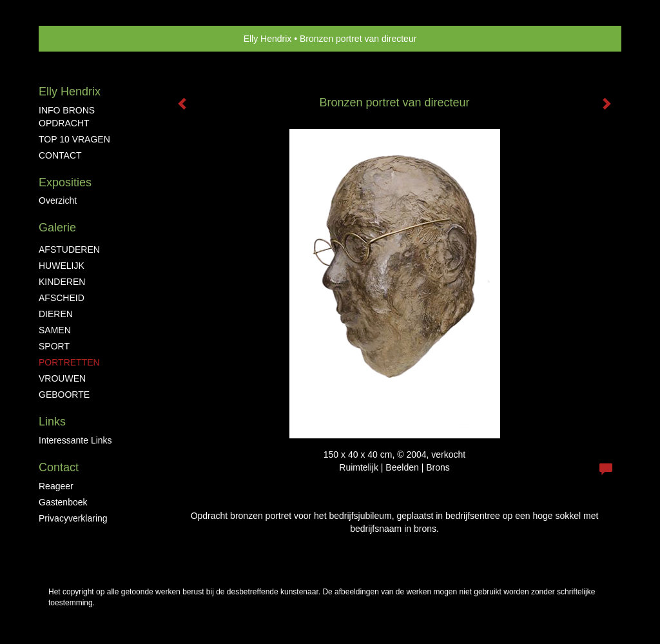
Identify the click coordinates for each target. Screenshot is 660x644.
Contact (59, 467)
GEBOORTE (64, 395)
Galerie (57, 228)
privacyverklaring (73, 518)
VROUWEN (62, 378)
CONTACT (60, 155)
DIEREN (56, 314)
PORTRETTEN (69, 362)
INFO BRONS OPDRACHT (67, 117)
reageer (56, 486)
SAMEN (55, 330)
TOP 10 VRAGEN (74, 139)
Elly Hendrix (268, 39)
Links (52, 422)
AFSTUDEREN (69, 249)
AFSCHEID (62, 298)
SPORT (54, 346)
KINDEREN (62, 282)
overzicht (58, 200)
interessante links (75, 440)
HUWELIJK (62, 266)
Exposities (65, 182)
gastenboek (63, 502)
